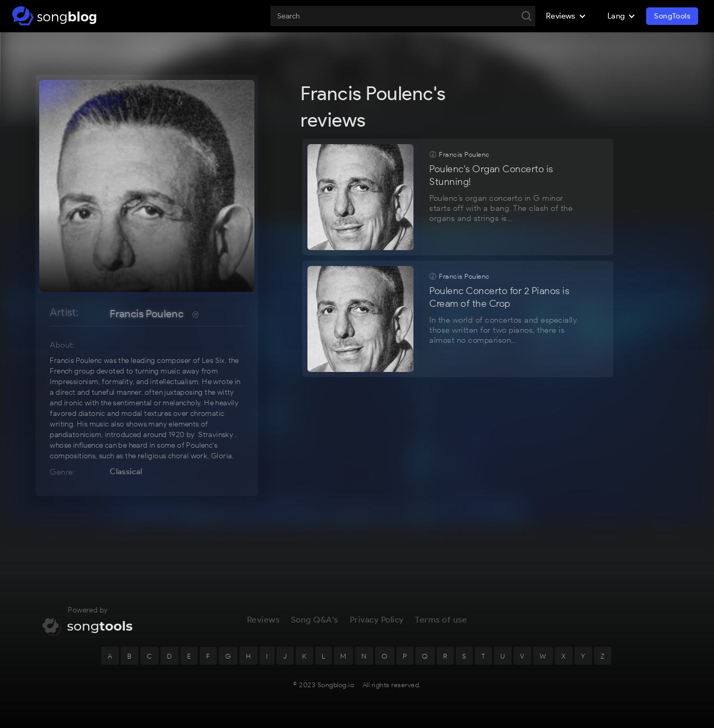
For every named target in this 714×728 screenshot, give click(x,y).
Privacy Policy (377, 623)
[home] (54, 16)
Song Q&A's (315, 623)
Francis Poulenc (147, 314)
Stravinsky (216, 435)
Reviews (263, 623)
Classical (126, 472)
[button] (566, 16)
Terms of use (441, 623)
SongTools (672, 16)
